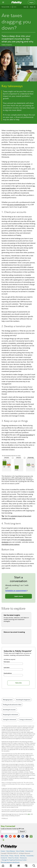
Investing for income (9, 710)
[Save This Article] (26, 7)
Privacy (11, 856)
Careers (3, 851)
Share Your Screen (14, 858)
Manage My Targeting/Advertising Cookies (14, 860)
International (29, 851)
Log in (31, 2)
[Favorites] (11, 866)
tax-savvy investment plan (16, 205)
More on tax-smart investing (14, 632)
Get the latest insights (12, 615)
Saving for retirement (10, 720)
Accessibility (30, 856)
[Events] (26, 866)
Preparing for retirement (10, 715)
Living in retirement (26, 720)
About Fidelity (20, 851)
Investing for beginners (23, 700)
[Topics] (18, 866)
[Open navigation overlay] (3, 2)
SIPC (29, 814)
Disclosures (23, 858)
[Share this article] (33, 7)
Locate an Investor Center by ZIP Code (12, 829)
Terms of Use (4, 856)
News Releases (11, 851)
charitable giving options (11, 544)
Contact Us (4, 858)
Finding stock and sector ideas (12, 705)
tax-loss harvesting (26, 435)
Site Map (23, 856)
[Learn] (3, 866)
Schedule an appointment (16, 591)
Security (17, 856)
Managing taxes (8, 700)
